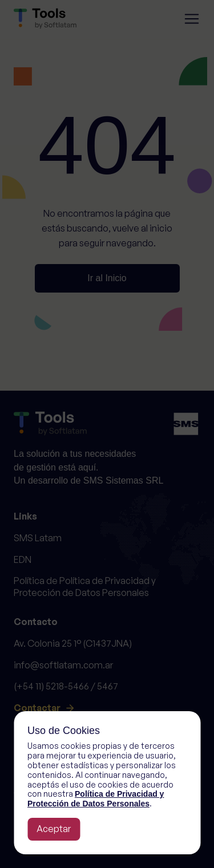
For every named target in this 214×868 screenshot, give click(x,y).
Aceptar (54, 829)
